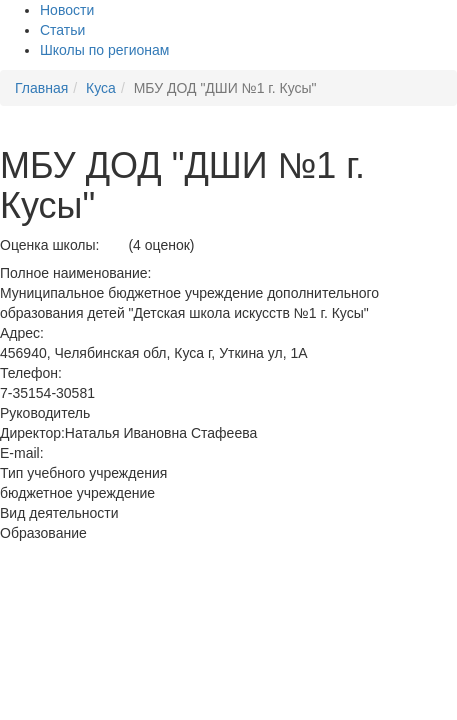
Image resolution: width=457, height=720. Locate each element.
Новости (67, 10)
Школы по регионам (104, 50)
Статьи (62, 30)
